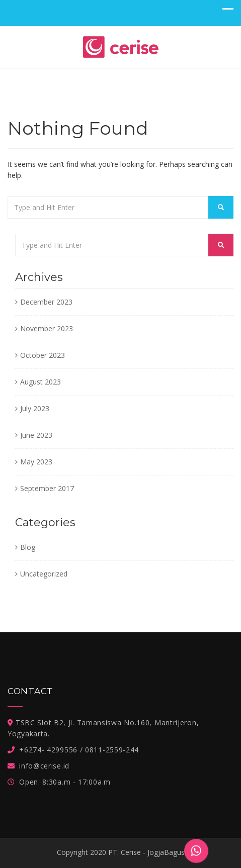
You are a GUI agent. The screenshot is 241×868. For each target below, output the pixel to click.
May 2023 (36, 462)
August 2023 (41, 382)
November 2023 (47, 328)
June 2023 (36, 435)
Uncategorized (44, 574)
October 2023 (43, 355)
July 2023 (35, 408)
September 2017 (47, 488)
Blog (28, 547)
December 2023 (46, 302)
